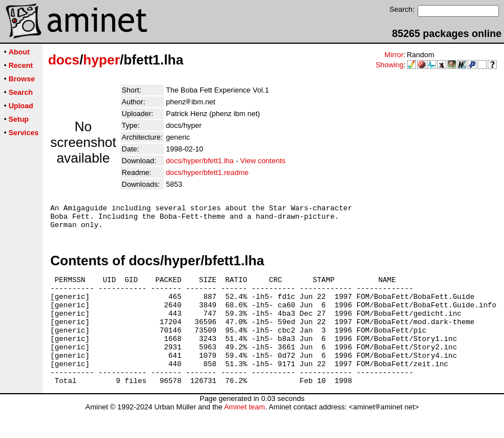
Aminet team (245, 434)
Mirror (394, 55)
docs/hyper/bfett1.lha (200, 161)
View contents (263, 161)
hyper (101, 60)
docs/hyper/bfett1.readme (207, 172)
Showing (390, 65)
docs (64, 60)
